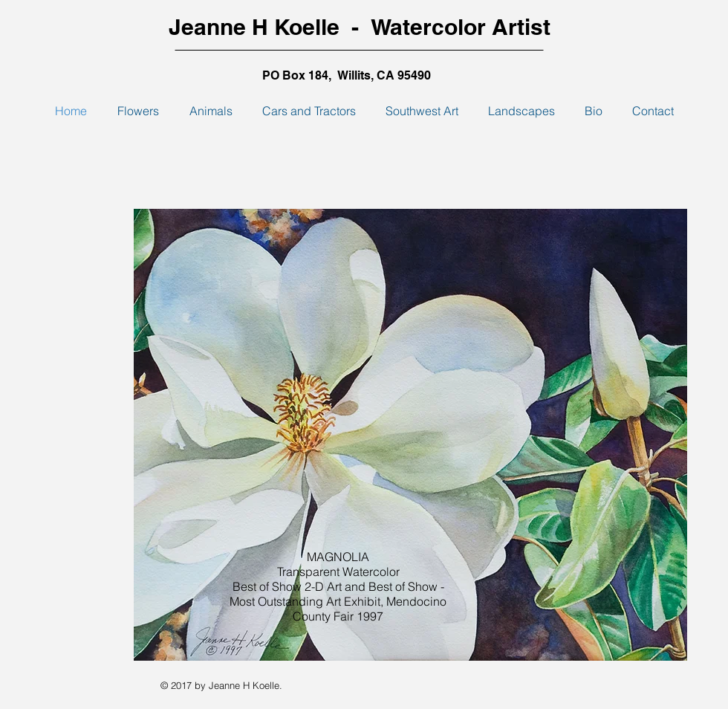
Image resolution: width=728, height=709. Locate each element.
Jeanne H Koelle (254, 27)
